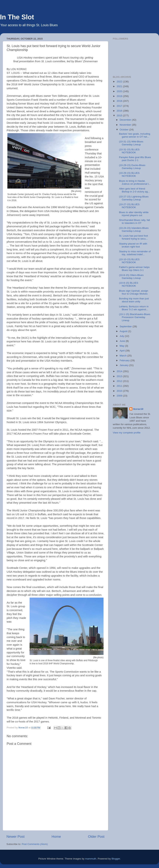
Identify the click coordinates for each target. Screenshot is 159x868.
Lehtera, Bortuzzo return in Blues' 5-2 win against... (134, 308)
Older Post (96, 837)
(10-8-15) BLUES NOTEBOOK (129, 284)
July (122, 336)
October (124, 130)
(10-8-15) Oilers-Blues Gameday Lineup (131, 277)
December (126, 120)
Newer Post (16, 837)
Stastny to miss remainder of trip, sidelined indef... (135, 253)
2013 (120, 376)
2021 (120, 86)
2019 (120, 96)
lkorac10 (138, 409)
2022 (120, 82)
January (124, 365)
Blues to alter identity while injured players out (134, 214)
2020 (120, 91)
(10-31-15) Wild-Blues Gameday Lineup (131, 143)
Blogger (116, 859)
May (122, 346)
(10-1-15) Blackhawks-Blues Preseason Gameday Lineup (135, 317)
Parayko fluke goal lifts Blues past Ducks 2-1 (135, 159)
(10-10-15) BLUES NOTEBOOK (129, 261)
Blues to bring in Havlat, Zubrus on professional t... (135, 182)
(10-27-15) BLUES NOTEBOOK (129, 206)
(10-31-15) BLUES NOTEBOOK (129, 151)
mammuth (91, 859)
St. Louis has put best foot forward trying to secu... (133, 237)
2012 (120, 381)
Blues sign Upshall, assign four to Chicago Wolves (134, 292)
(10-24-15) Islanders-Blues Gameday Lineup (134, 229)
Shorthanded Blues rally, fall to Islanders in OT (135, 222)
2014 (120, 371)
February (125, 360)
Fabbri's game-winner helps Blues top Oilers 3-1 (134, 269)
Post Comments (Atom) (35, 844)
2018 (120, 101)
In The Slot (17, 17)
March (123, 356)
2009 (120, 396)
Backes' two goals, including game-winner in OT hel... (135, 135)
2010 (120, 391)
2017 (120, 106)
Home (56, 837)
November (126, 125)
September (126, 326)
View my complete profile (127, 433)
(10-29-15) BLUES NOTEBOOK (129, 174)
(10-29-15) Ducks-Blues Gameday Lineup (132, 167)
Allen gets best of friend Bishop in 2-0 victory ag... (135, 190)
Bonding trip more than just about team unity (134, 300)
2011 (120, 386)
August (124, 331)
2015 (120, 116)
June (123, 341)
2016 (120, 111)
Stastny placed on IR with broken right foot (133, 245)
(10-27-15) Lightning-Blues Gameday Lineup (134, 198)
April (122, 351)
